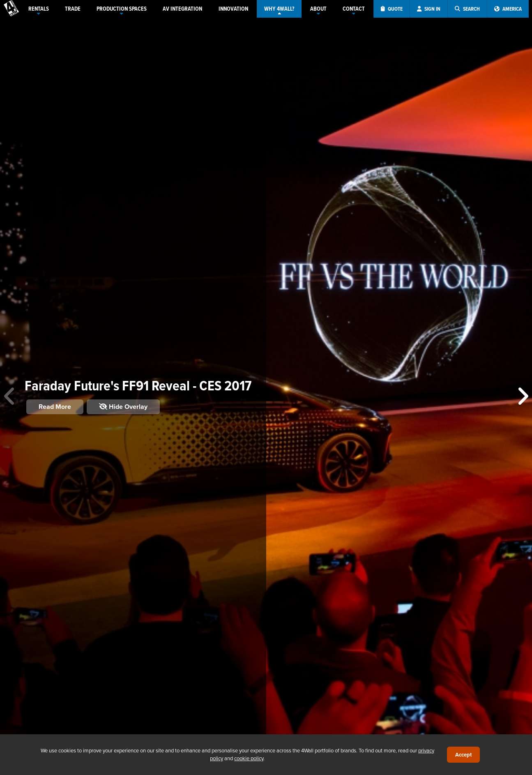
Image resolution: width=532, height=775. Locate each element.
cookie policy (249, 758)
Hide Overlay (123, 407)
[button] (522, 397)
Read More (55, 407)
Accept (463, 755)
